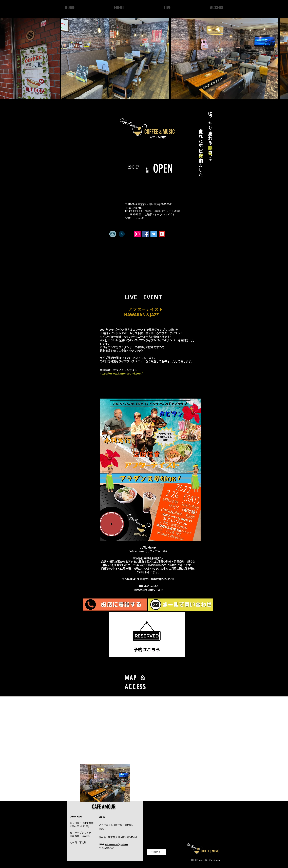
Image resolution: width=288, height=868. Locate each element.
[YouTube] (162, 234)
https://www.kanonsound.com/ (121, 374)
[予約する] (156, 852)
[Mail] (113, 234)
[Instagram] (137, 234)
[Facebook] (146, 234)
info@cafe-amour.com (148, 590)
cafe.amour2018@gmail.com (117, 845)
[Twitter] (154, 234)
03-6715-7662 (108, 848)
